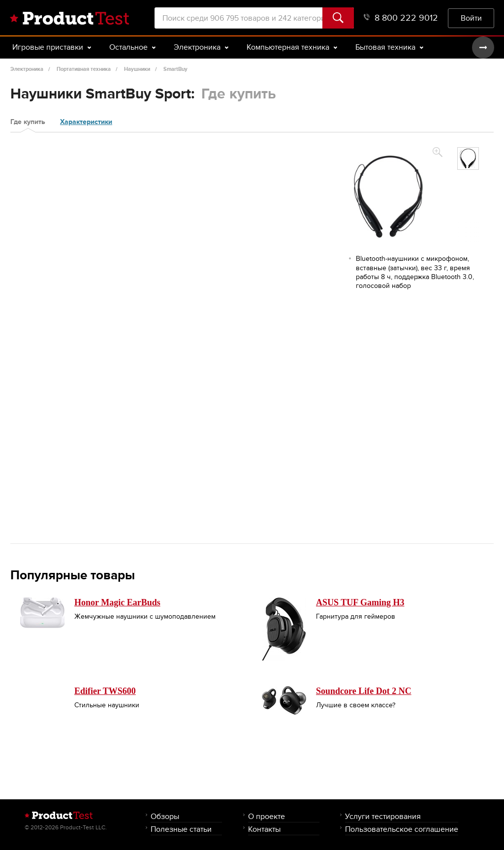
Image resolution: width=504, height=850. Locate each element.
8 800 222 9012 (401, 18)
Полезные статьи (181, 829)
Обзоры (165, 816)
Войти (471, 18)
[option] (468, 158)
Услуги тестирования (383, 816)
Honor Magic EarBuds (117, 602)
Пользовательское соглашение (402, 829)
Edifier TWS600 (105, 691)
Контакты (264, 829)
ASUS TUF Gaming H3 (360, 602)
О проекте (267, 816)
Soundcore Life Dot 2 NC (364, 691)
